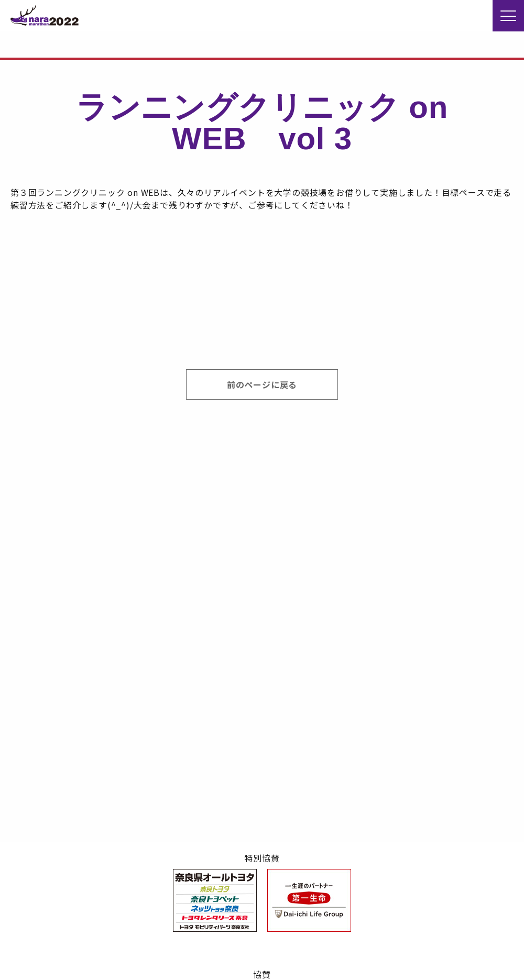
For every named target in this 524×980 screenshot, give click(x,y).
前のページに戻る (262, 384)
